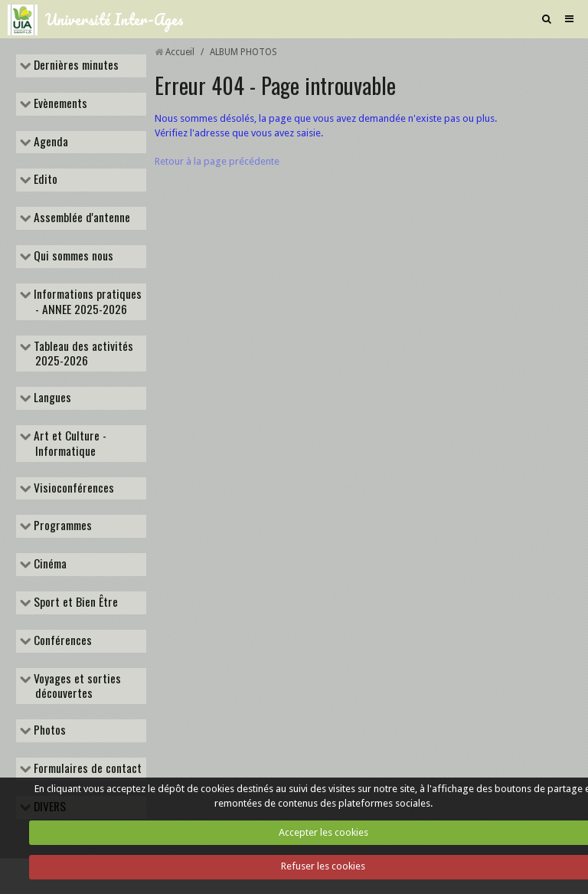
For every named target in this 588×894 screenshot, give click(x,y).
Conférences (61, 641)
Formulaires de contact (86, 769)
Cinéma (49, 565)
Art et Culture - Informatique (69, 444)
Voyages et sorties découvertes (76, 686)
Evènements (59, 104)
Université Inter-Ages (114, 19)
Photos (48, 731)
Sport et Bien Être (74, 603)
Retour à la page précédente (217, 161)
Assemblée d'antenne (80, 218)
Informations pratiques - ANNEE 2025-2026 (86, 302)
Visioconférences (72, 489)
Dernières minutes (75, 66)
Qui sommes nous (72, 257)
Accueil (180, 52)
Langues (51, 398)
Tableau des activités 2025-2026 (82, 354)
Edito (44, 180)
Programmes (61, 526)
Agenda (49, 142)
